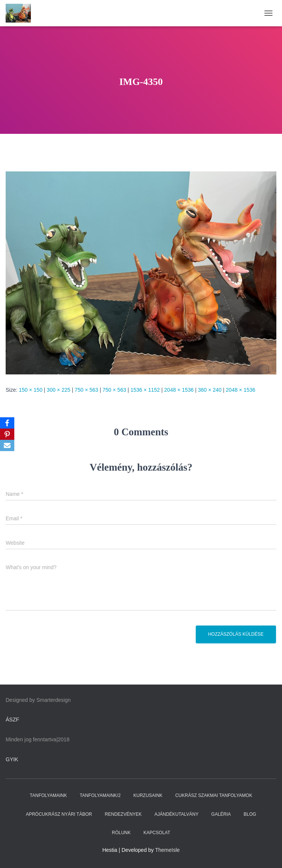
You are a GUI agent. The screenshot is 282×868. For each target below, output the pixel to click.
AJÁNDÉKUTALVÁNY (176, 814)
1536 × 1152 (145, 390)
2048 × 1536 (179, 390)
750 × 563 (86, 390)
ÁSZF (12, 720)
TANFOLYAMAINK (48, 795)
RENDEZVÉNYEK (123, 814)
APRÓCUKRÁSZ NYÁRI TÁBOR (59, 814)
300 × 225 (59, 390)
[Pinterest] (7, 434)
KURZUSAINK (148, 795)
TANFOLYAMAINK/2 (100, 795)
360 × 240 (210, 390)
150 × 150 (31, 390)
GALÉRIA (221, 814)
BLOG (250, 814)
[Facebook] (7, 423)
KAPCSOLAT (157, 833)
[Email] (7, 445)
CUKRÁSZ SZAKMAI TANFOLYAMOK (213, 795)
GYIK (12, 759)
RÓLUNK (121, 833)
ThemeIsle (167, 850)
